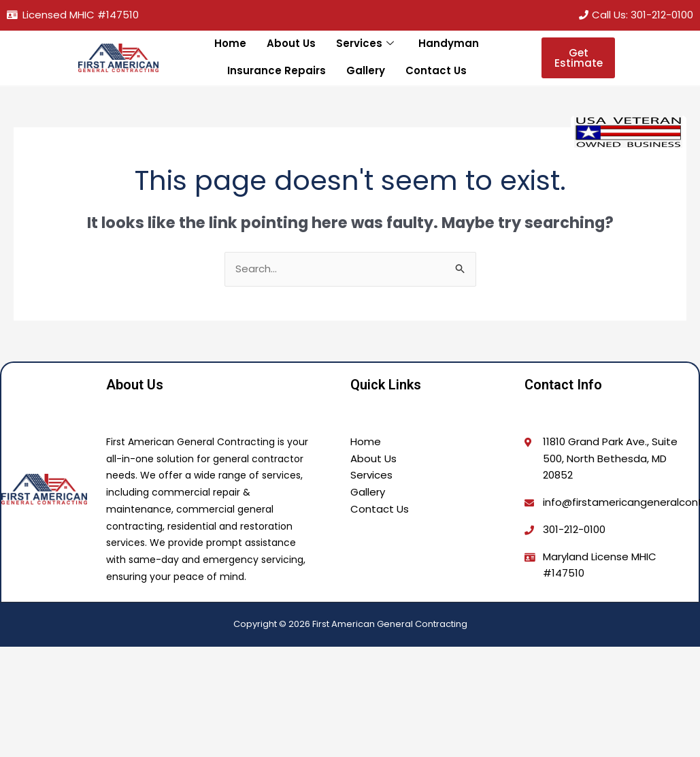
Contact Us (436, 70)
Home (231, 43)
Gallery (366, 70)
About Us (292, 43)
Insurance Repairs (277, 70)
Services (365, 44)
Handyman (449, 43)
